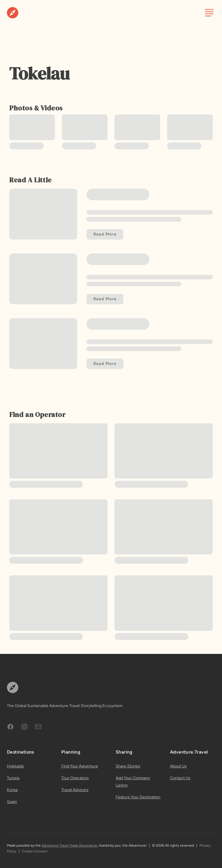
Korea (12, 790)
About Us (178, 766)
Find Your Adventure (80, 766)
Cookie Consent (35, 851)
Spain (12, 802)
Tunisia (13, 778)
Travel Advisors (75, 790)
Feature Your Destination (138, 797)
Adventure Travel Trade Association (70, 845)
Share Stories (128, 766)
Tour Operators (75, 778)
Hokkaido (15, 766)
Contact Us (180, 778)
